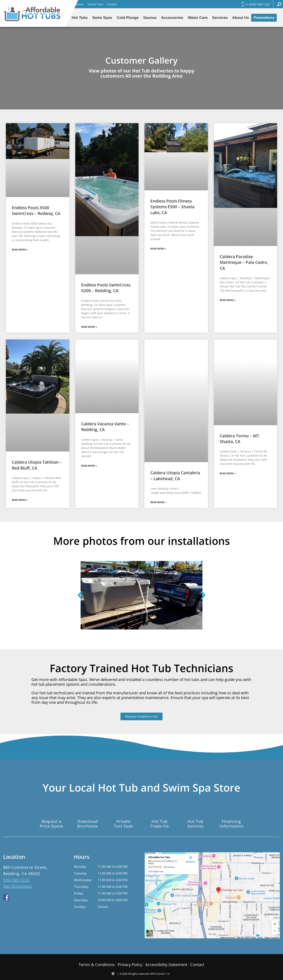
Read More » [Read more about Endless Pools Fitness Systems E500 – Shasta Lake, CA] (158, 249)
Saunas (150, 18)
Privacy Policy (130, 965)
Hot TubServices (196, 824)
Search (279, 4)
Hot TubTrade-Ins (160, 824)
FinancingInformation (232, 824)
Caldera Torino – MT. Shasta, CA (240, 439)
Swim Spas (102, 18)
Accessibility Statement (166, 965)
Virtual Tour (95, 4)
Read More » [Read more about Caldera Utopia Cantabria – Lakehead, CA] (158, 502)
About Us (241, 18)
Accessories (172, 18)
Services (220, 18)
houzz (34, 897)
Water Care (198, 18)
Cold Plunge (128, 18)
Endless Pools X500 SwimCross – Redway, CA (36, 211)
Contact (112, 4)
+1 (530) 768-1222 (255, 4)
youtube (15, 897)
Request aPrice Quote (51, 824)
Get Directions (18, 886)
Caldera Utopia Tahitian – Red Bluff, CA (37, 465)
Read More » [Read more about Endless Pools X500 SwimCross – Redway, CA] (20, 250)
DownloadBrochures (88, 824)
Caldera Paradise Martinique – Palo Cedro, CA (244, 262)
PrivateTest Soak (123, 824)
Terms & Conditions (97, 965)
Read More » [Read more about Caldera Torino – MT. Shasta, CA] (228, 473)
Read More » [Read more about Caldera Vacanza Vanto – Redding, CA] (89, 466)
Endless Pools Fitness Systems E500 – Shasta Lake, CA (172, 207)
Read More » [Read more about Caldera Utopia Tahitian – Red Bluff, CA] (20, 500)
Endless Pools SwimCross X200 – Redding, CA (106, 288)
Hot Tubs (80, 18)
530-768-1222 (16, 880)
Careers (79, 4)
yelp (25, 897)
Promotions (264, 18)
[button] (80, 595)
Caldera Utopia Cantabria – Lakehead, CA (175, 476)
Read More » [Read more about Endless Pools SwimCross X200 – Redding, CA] (89, 327)
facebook (6, 897)
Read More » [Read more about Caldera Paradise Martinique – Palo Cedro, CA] (228, 300)
